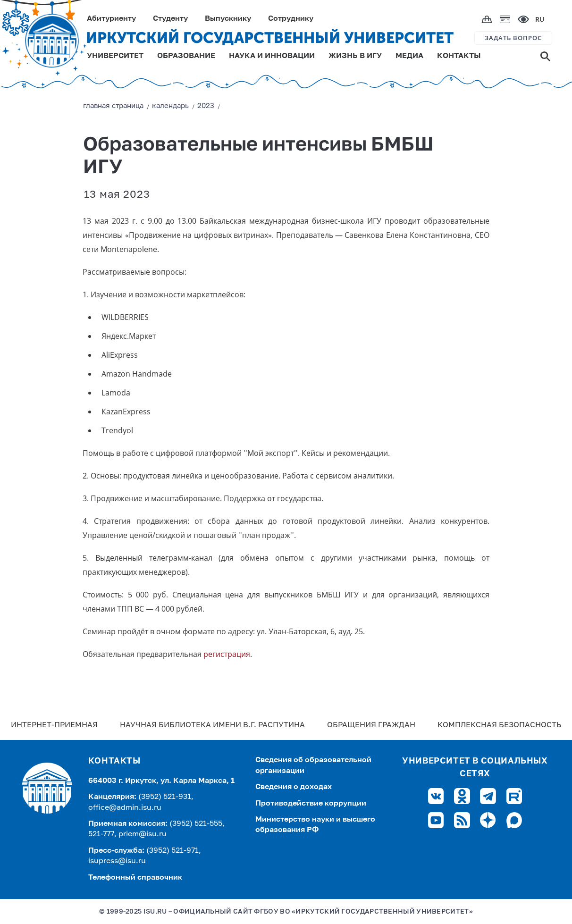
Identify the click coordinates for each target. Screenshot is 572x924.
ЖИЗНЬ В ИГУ (355, 56)
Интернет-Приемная (54, 725)
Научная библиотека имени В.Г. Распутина (212, 725)
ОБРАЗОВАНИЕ (186, 56)
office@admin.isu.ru (125, 808)
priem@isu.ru (143, 834)
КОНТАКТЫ (459, 56)
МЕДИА (409, 56)
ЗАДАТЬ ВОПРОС (513, 38)
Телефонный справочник (135, 878)
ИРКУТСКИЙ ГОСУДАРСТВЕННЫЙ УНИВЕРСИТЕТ (270, 38)
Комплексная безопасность (499, 725)
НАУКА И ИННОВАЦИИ (272, 56)
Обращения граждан (371, 725)
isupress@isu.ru (117, 861)
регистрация (227, 654)
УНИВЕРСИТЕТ (115, 56)
